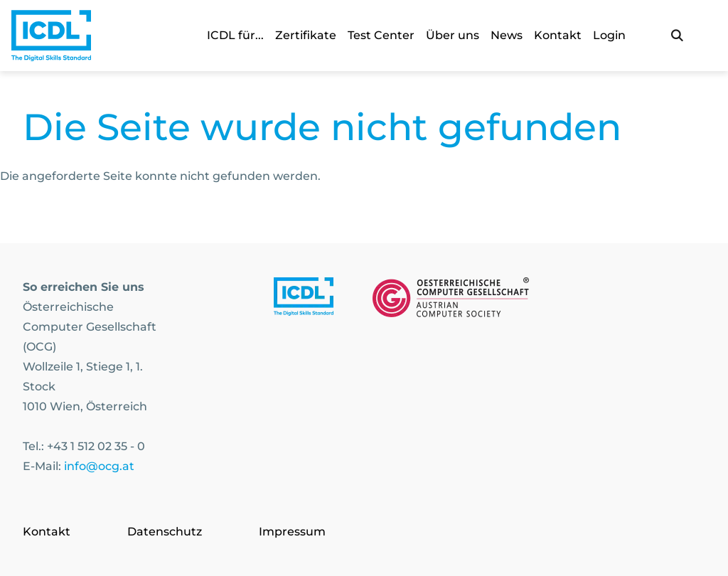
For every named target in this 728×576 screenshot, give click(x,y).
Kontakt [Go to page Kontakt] (47, 532)
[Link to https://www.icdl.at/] (304, 300)
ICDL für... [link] (235, 35)
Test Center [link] (381, 35)
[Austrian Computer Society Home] (51, 36)
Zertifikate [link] (306, 35)
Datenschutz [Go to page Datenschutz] (165, 532)
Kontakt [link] (558, 35)
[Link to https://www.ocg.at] (451, 300)
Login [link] (609, 35)
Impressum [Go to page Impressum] (292, 532)
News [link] (507, 35)
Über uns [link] (453, 35)
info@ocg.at (99, 466)
